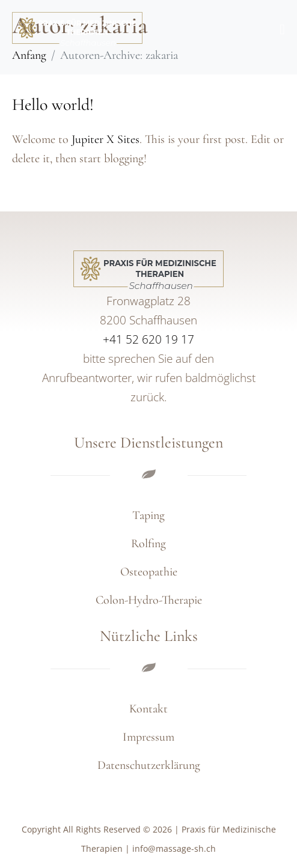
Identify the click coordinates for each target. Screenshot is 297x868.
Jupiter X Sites (106, 139)
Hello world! (53, 105)
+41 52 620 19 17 (148, 339)
